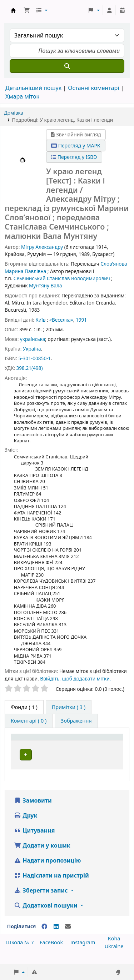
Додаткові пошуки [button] (46, 913)
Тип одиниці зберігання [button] (45, 741)
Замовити (33, 808)
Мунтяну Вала (46, 285)
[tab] (69, 707)
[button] (27, 10)
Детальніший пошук (33, 88)
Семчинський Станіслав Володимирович (62, 278)
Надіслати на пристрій (51, 883)
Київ (40, 320)
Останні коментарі (93, 88)
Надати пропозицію (47, 868)
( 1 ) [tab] (24, 707)
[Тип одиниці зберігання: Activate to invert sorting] (52, 741)
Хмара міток (22, 96)
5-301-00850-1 (34, 358)
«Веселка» (61, 320)
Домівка (14, 113)
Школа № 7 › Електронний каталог (13, 10)
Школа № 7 (20, 950)
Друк (26, 823)
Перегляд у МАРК (76, 145)
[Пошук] (67, 66)
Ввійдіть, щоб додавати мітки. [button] (75, 679)
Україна (32, 349)
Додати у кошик (42, 853)
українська (33, 339)
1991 (81, 320)
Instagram (83, 950)
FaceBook (51, 950)
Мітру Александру (42, 247)
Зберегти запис (42, 898)
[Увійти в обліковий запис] (109, 10)
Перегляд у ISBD (74, 157)
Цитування (34, 838)
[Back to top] (113, 958)
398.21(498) (29, 368)
